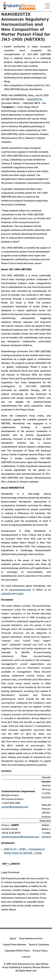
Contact (26, 957)
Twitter (20, 594)
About (13, 938)
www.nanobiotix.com (20, 590)
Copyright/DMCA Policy (17, 951)
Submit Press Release (14, 945)
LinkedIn (6, 594)
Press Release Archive (31, 938)
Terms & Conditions (39, 945)
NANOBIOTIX (35, 99)
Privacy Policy (40, 951)
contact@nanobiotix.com (15, 807)
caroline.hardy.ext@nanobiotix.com (20, 837)
